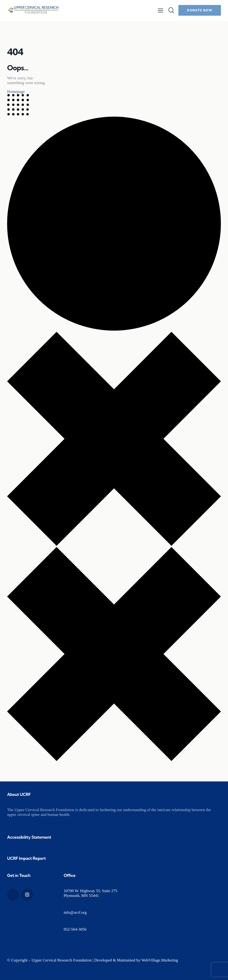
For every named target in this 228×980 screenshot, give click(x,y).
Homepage (16, 92)
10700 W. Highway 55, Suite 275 (90, 891)
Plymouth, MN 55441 (81, 896)
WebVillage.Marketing (160, 960)
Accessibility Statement (29, 837)
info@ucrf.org (75, 912)
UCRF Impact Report (26, 858)
